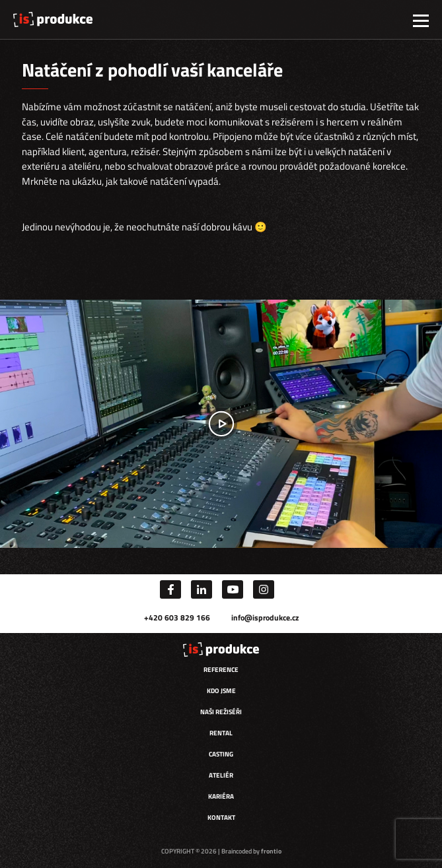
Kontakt (221, 818)
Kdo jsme (221, 691)
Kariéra (221, 796)
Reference (221, 670)
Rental (221, 733)
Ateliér (221, 775)
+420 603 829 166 (177, 618)
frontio (271, 851)
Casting (221, 754)
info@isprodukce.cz (265, 618)
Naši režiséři (221, 712)
